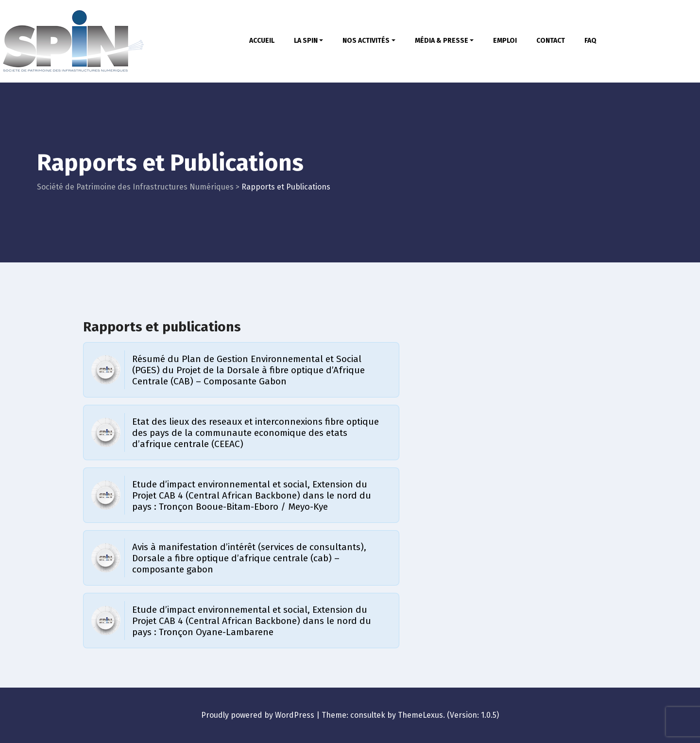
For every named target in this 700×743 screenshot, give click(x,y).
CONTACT (551, 41)
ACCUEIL (262, 41)
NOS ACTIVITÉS (369, 41)
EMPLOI (505, 41)
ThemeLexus (420, 715)
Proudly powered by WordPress (258, 715)
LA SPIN (309, 41)
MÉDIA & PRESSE (444, 41)
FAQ (590, 41)
